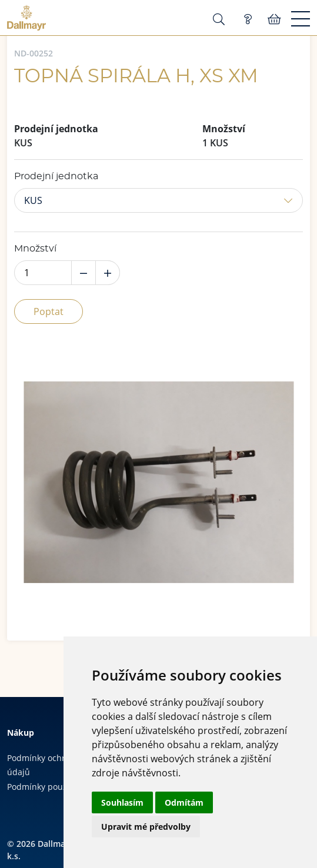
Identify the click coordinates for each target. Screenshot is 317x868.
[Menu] (301, 19)
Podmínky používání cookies (62, 787)
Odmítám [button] (184, 802)
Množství (35, 249)
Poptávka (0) (248, 19)
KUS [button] (33, 200)
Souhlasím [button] (122, 802)
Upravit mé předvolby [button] (146, 827)
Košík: (274, 19)
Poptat (49, 311)
